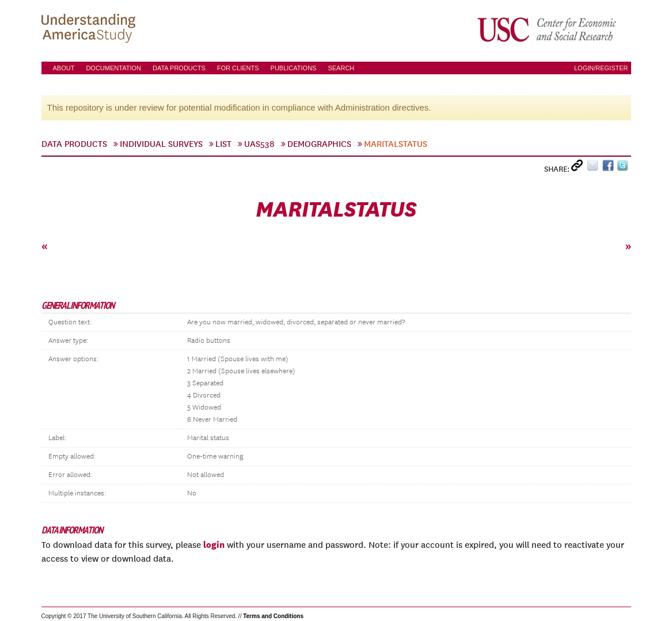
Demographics (319, 144)
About (64, 68)
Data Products (179, 68)
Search (341, 68)
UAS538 (259, 144)
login (214, 544)
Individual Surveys (161, 144)
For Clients (238, 68)
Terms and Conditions (273, 616)
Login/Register (601, 68)
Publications (294, 68)
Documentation (113, 68)
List (223, 144)
